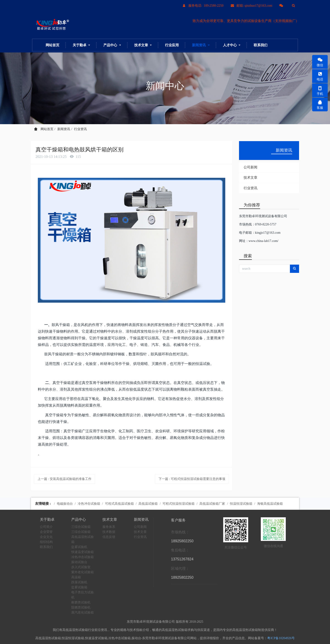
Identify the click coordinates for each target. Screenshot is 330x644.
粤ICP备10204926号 (281, 638)
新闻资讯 (64, 129)
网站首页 (52, 45)
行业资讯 (80, 129)
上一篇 (65, 479)
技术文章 (250, 178)
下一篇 (192, 479)
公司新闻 (250, 167)
